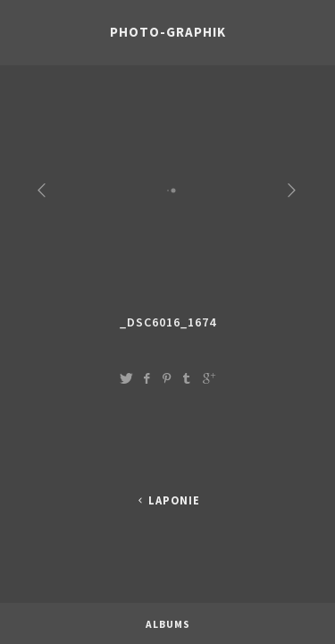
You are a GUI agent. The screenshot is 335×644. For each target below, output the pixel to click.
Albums (168, 614)
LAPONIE (167, 500)
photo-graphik (168, 32)
